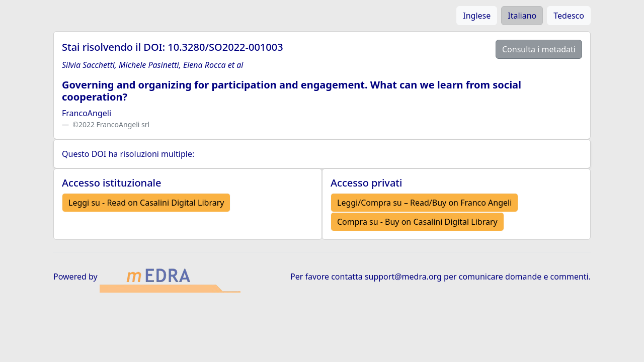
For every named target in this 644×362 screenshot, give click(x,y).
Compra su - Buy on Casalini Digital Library (417, 222)
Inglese (477, 16)
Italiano (522, 16)
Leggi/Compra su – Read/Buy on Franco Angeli (424, 203)
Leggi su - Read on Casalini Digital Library (146, 203)
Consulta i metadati (539, 49)
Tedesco (569, 16)
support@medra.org (403, 277)
